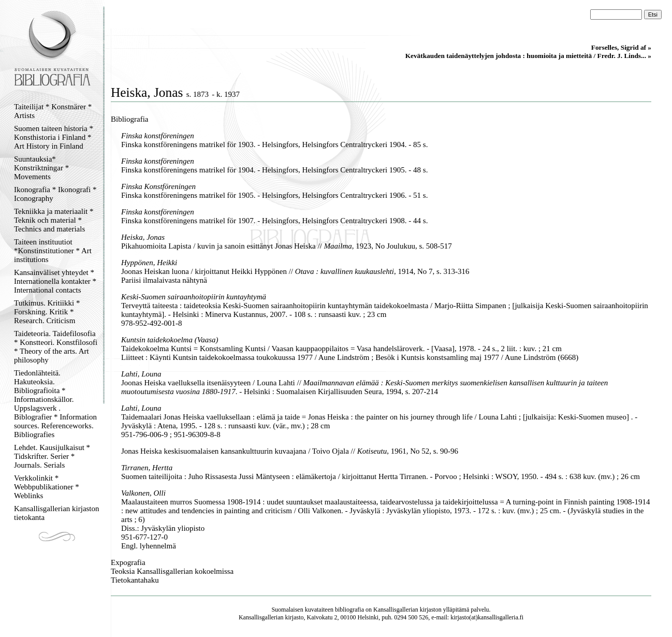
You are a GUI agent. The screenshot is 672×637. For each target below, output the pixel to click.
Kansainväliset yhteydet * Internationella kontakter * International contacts (55, 281)
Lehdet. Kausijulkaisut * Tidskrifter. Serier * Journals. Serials (52, 456)
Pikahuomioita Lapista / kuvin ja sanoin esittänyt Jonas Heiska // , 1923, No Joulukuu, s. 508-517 (287, 246)
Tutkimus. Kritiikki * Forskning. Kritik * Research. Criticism (47, 312)
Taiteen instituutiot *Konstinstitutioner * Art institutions (53, 251)
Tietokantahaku (135, 580)
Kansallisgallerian (396, 610)
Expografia (128, 562)
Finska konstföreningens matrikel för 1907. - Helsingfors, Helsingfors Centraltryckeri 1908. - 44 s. (274, 221)
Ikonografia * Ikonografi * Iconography (55, 194)
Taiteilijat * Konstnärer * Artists (53, 111)
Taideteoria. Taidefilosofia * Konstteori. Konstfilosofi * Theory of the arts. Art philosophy (56, 347)
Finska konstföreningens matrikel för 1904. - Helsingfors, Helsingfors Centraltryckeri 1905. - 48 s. (274, 170)
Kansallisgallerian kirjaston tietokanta (57, 513)
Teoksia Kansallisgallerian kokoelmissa (172, 571)
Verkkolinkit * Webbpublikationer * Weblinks (47, 487)
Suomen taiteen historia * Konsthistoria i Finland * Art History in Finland (54, 137)
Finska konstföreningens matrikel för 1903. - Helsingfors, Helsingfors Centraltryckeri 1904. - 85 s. (274, 144)
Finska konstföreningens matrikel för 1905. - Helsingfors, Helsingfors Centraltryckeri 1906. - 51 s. (274, 195)
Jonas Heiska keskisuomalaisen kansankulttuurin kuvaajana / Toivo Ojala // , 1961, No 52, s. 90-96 (290, 451)
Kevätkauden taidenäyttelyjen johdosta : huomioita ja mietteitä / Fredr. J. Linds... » (528, 56)
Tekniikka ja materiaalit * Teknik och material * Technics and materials (54, 220)
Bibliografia (129, 119)
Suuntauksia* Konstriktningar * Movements (41, 168)
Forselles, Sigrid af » (621, 47)
